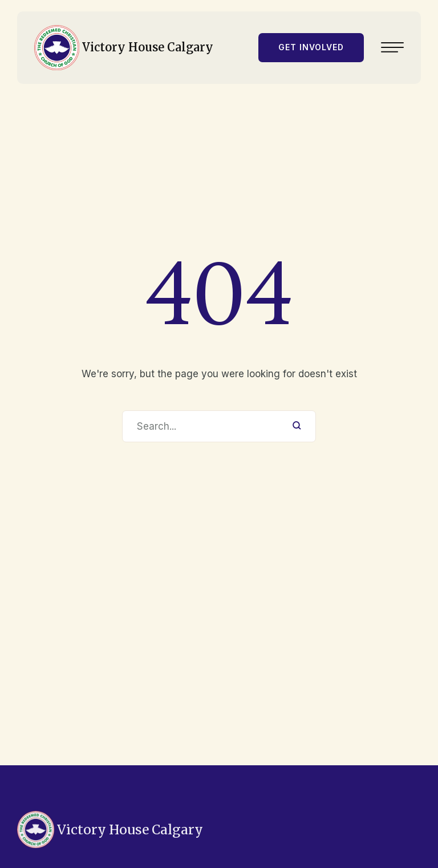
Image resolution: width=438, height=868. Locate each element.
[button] (311, 45)
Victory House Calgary (148, 45)
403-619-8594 (35, 844)
